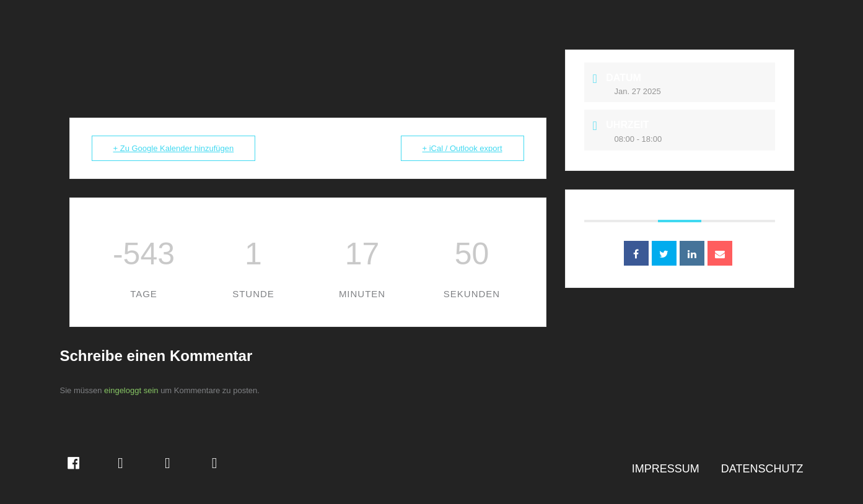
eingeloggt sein (131, 390)
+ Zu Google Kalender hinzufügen (174, 148)
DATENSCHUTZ (762, 469)
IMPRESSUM (666, 469)
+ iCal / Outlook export (462, 148)
